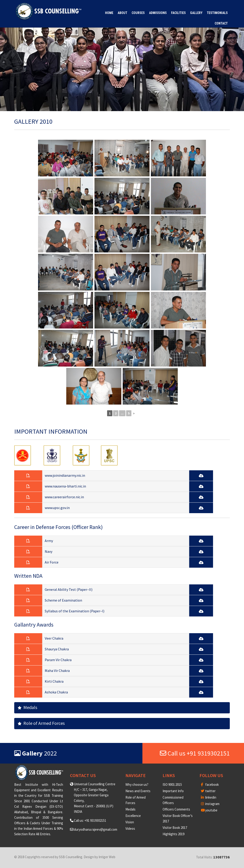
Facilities (178, 13)
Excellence (133, 816)
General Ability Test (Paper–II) (69, 589)
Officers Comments (176, 809)
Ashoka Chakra (56, 692)
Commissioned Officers (173, 800)
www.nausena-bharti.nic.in (65, 486)
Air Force (52, 562)
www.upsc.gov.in (57, 508)
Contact (221, 23)
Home (109, 13)
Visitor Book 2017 (175, 828)
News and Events (138, 791)
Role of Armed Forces (41, 723)
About (122, 13)
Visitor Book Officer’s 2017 (178, 818)
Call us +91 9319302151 (195, 753)
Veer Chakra (54, 638)
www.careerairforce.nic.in (64, 497)
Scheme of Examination (63, 600)
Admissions (158, 13)
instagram (210, 804)
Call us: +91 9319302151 (90, 820)
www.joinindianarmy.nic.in (65, 475)
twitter (208, 791)
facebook (210, 784)
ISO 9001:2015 (172, 784)
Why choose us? (137, 784)
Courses (138, 13)
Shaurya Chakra (57, 649)
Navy (49, 551)
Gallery (196, 13)
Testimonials (217, 13)
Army (49, 541)
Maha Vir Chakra (57, 671)
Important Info (173, 791)
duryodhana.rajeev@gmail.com (96, 829)
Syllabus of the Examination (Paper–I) (75, 611)
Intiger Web (107, 857)
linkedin (209, 797)
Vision (130, 822)
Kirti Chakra (54, 681)
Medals (27, 707)
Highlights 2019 (173, 834)
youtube (209, 810)
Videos (130, 828)
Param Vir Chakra (58, 660)
